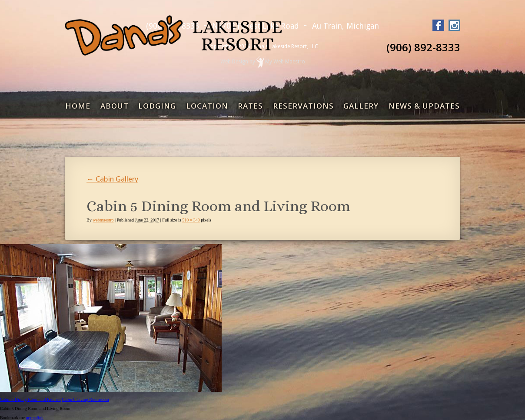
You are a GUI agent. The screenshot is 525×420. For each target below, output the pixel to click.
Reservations (303, 106)
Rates (250, 106)
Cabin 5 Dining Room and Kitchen (30, 399)
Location (207, 106)
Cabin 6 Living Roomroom (85, 399)
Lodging (157, 106)
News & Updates (424, 106)
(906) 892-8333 (423, 47)
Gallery (361, 106)
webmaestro (103, 220)
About (115, 106)
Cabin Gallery (112, 179)
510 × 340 (191, 220)
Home (78, 106)
